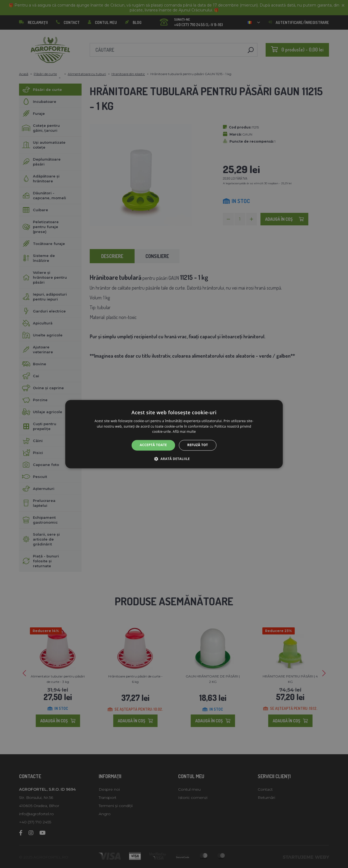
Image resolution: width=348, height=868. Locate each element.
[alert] (174, 434)
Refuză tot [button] (198, 445)
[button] (174, 459)
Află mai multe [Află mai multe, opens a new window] (184, 432)
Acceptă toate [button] (153, 445)
